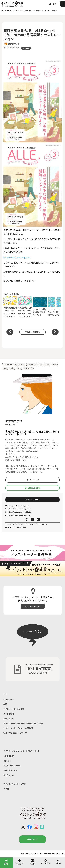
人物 (47, 364)
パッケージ (31, 364)
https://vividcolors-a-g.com (17, 257)
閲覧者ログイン (6, 862)
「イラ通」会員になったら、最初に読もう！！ (21, 751)
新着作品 (59, 861)
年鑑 (5, 704)
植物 (19, 368)
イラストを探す (32, 862)
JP (50, 4)
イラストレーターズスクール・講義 (18, 728)
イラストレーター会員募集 (14, 709)
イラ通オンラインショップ (15, 784)
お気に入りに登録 (32, 488)
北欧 (5, 368)
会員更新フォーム (10, 770)
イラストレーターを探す (19, 862)
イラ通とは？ (9, 699)
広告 (41, 364)
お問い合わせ (9, 719)
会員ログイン (32, 839)
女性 (12, 368)
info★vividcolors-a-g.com (17, 506)
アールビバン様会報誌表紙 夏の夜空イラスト (40, 307)
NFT (6, 789)
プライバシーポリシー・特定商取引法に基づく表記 (23, 723)
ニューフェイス (45, 861)
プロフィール (32, 480)
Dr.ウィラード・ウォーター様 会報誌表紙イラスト (55, 307)
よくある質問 (9, 714)
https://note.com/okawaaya (18, 515)
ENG (55, 4)
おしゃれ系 (28, 368)
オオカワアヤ (14, 44)
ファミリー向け (9, 364)
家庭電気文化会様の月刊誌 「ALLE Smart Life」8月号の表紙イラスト (25, 307)
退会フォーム (9, 775)
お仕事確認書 (9, 756)
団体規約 (7, 761)
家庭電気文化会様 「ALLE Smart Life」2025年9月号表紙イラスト (10, 307)
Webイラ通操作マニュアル (15, 733)
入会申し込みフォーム (12, 766)
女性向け (21, 364)
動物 (54, 364)
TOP (5, 694)
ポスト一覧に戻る (32, 332)
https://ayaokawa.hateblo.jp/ (18, 512)
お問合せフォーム (32, 499)
